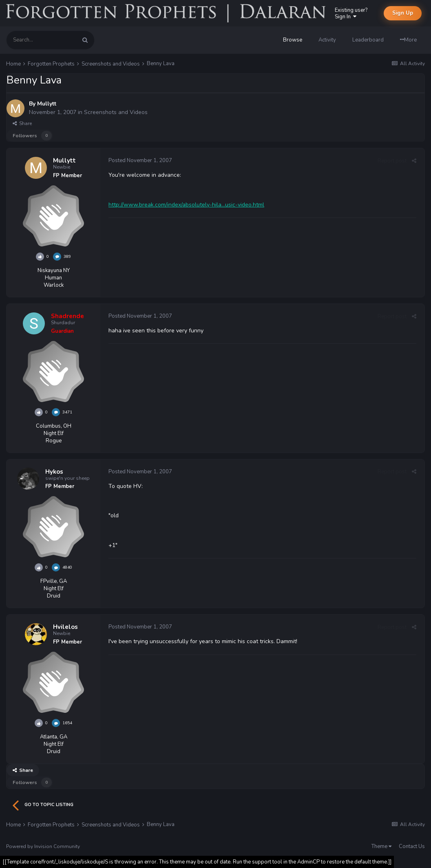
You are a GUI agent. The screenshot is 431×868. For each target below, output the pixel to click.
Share (22, 123)
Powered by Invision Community (43, 846)
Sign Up (403, 13)
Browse (293, 40)
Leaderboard (368, 40)
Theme (381, 846)
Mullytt (47, 104)
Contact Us (412, 846)
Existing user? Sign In (351, 13)
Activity (327, 40)
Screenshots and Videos (116, 112)
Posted (140, 160)
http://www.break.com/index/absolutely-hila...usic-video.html (186, 205)
